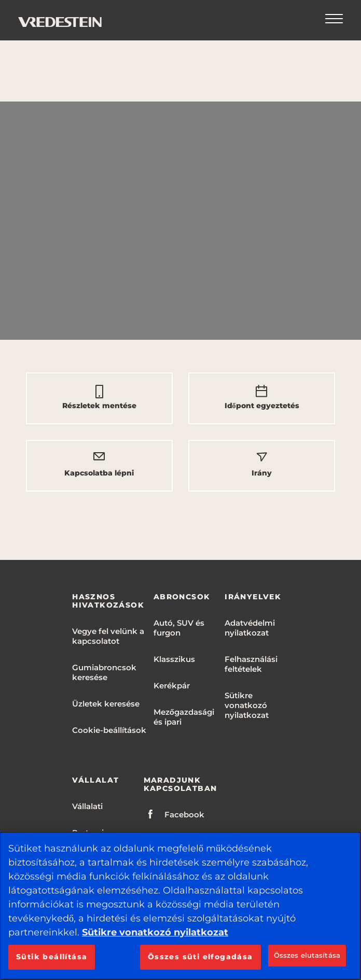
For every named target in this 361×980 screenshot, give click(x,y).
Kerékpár (172, 686)
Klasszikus (174, 659)
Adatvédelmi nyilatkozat (250, 628)
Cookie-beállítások (109, 730)
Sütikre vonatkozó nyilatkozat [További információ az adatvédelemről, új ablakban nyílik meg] (155, 932)
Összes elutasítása (307, 955)
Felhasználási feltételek (251, 664)
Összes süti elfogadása (200, 957)
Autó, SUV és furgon (179, 628)
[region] (180, 906)
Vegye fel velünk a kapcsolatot (108, 636)
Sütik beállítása (52, 957)
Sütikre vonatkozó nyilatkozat (247, 705)
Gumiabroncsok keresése (104, 672)
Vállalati (87, 806)
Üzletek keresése (106, 704)
